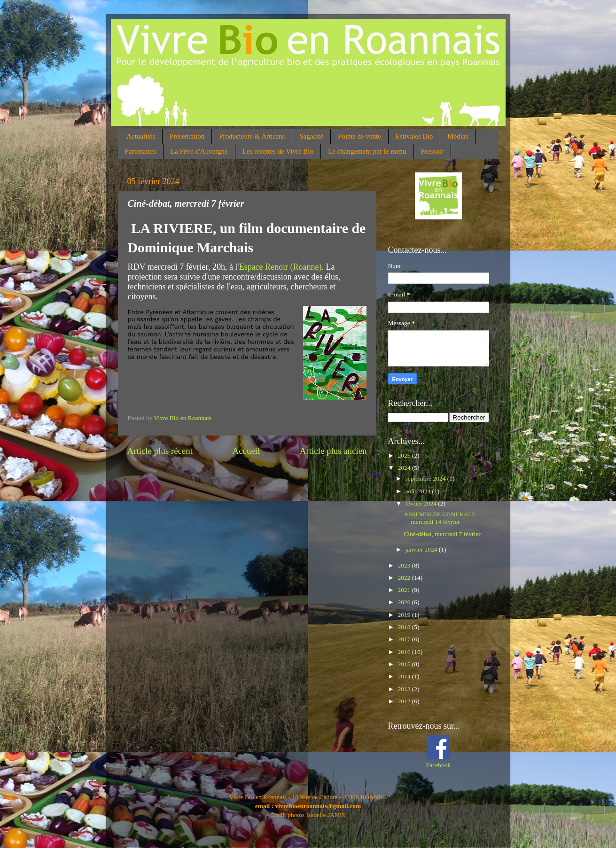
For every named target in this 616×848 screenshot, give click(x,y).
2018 (405, 627)
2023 (405, 565)
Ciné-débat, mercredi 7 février (442, 534)
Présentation (187, 136)
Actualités (141, 136)
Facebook (438, 765)
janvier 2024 (422, 549)
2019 (405, 615)
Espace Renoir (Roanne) (281, 267)
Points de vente (359, 136)
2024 (405, 468)
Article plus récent (160, 451)
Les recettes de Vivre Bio (278, 151)
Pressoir (432, 151)
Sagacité (311, 136)
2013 (405, 689)
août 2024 (419, 491)
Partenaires (141, 151)
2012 (405, 701)
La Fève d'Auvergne (199, 151)
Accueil (246, 451)
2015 (405, 664)
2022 (405, 578)
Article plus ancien (333, 451)
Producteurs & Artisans (252, 136)
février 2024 (422, 503)
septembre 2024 (426, 478)
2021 (405, 590)
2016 (405, 652)
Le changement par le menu (367, 151)
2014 (405, 676)
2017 (405, 639)
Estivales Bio (414, 136)
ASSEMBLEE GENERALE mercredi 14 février (440, 518)
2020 (405, 602)
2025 (405, 455)
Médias (458, 136)
